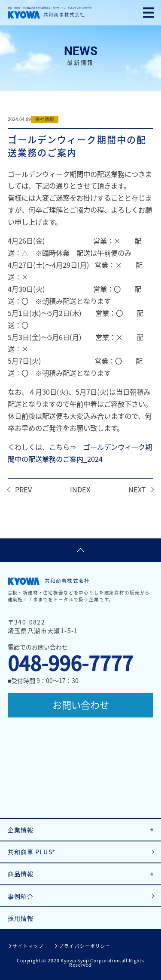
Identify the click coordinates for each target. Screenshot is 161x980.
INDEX (80, 489)
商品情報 (21, 874)
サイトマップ (28, 946)
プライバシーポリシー (85, 946)
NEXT (137, 489)
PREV (23, 489)
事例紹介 (21, 896)
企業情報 (21, 830)
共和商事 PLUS (32, 852)
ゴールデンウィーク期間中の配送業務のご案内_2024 (80, 453)
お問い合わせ (81, 705)
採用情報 (21, 918)
